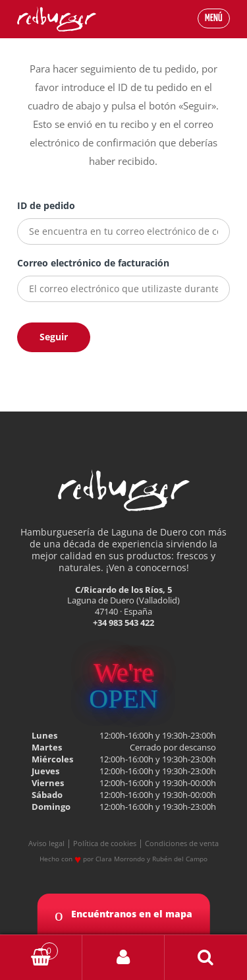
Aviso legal (46, 843)
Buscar (206, 958)
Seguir (54, 337)
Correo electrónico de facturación (93, 263)
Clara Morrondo (120, 859)
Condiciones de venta (182, 843)
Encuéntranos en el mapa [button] (123, 915)
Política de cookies (105, 843)
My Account (123, 958)
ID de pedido (46, 205)
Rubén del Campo (180, 859)
